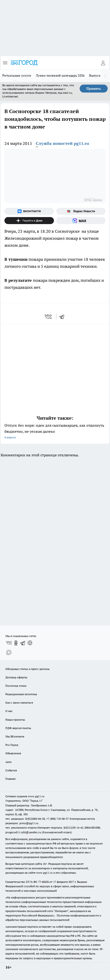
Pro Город (12, 745)
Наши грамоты (15, 720)
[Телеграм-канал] (23, 643)
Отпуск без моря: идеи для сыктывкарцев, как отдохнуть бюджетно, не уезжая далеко (55, 432)
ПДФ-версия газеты (18, 728)
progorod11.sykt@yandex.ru (23, 832)
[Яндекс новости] (81, 211)
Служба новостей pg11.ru (62, 143)
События (11, 770)
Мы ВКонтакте (15, 736)
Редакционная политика (21, 694)
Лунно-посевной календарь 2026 (60, 75)
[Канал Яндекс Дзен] (29, 221)
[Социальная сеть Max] (81, 221)
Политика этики (16, 686)
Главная (10, 779)
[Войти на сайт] (103, 63)
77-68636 (43, 882)
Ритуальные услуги (17, 75)
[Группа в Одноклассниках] (16, 643)
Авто (9, 762)
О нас (9, 711)
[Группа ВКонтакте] (29, 211)
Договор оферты (16, 677)
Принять (94, 89)
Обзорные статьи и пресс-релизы (27, 669)
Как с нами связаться (19, 703)
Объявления (13, 753)
